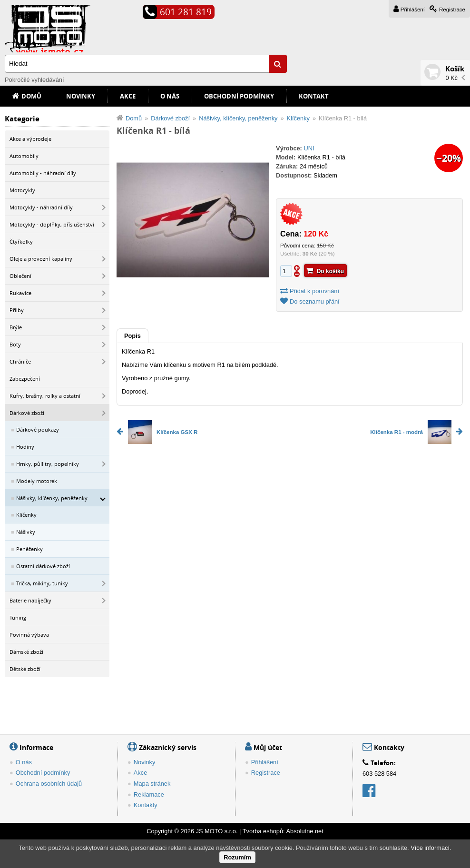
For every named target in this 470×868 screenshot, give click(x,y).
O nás (170, 96)
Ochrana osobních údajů (49, 784)
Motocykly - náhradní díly (41, 207)
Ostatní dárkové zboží (43, 566)
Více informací (430, 848)
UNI (309, 148)
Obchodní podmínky (239, 96)
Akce (128, 96)
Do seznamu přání (315, 301)
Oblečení (20, 276)
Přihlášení (413, 10)
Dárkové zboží (27, 413)
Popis (132, 336)
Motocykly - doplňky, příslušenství (52, 224)
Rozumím (237, 857)
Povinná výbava (29, 635)
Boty (15, 344)
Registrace (452, 10)
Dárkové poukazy (38, 429)
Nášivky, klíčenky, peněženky (52, 498)
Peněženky (29, 549)
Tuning (18, 617)
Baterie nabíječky (30, 600)
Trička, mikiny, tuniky (42, 583)
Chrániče (20, 361)
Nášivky (26, 532)
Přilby (17, 310)
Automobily (24, 156)
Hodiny (25, 447)
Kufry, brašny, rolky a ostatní (45, 396)
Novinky (81, 96)
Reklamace (149, 794)
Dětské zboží (25, 669)
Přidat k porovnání (314, 291)
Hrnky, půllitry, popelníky (48, 464)
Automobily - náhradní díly (43, 173)
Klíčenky (26, 515)
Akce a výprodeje (30, 139)
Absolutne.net (304, 831)
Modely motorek (37, 481)
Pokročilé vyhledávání (34, 80)
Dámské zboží (26, 652)
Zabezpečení (25, 379)
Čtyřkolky (21, 242)
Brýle (16, 327)
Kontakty (146, 805)
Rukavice (20, 293)
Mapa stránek (152, 784)
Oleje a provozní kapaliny (41, 259)
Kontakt (314, 96)
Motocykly (22, 190)
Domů (31, 96)
